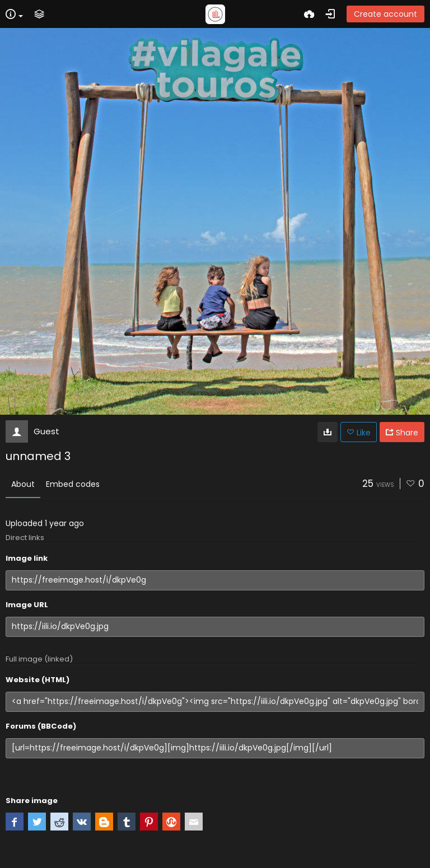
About (23, 484)
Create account (385, 14)
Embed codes (73, 484)
